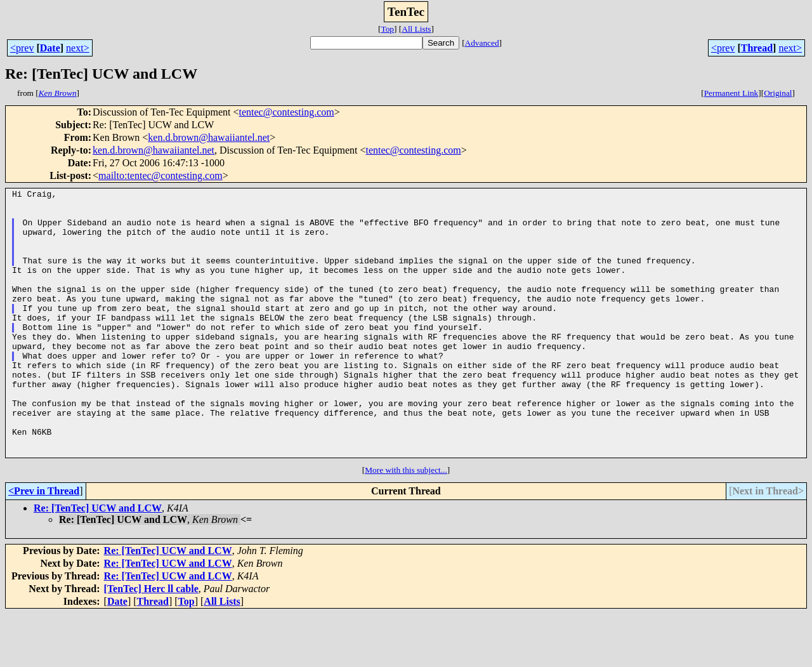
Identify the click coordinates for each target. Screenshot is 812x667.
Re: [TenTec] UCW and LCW (98, 561)
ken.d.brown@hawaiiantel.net (209, 137)
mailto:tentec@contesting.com (160, 175)
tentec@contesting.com (287, 112)
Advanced (482, 43)
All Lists (416, 29)
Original (778, 93)
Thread (757, 48)
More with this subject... (406, 523)
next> (78, 48)
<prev (22, 48)
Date (50, 48)
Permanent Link (731, 93)
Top (387, 29)
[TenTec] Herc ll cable (151, 642)
